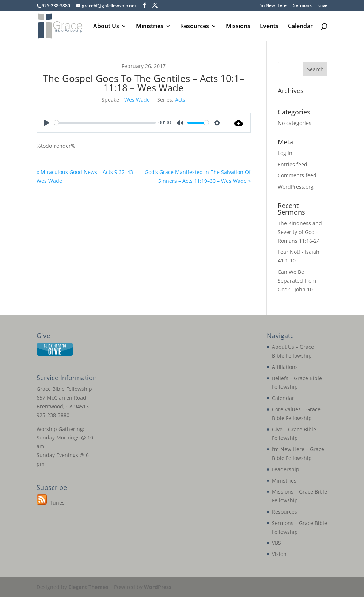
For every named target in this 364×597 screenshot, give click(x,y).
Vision (279, 554)
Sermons (302, 6)
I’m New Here (272, 6)
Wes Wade (137, 100)
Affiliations (285, 367)
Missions (238, 27)
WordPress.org (296, 187)
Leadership (286, 469)
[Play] (46, 123)
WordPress (158, 587)
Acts (180, 100)
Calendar (300, 27)
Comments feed (297, 175)
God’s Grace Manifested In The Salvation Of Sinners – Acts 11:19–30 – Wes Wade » (198, 176)
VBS (276, 543)
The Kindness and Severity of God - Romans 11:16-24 (300, 232)
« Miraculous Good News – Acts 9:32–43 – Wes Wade (87, 176)
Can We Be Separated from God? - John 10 (297, 281)
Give (323, 6)
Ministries (150, 27)
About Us (106, 27)
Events (269, 27)
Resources (195, 27)
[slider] (105, 123)
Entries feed (293, 164)
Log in (285, 153)
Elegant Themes (88, 587)
